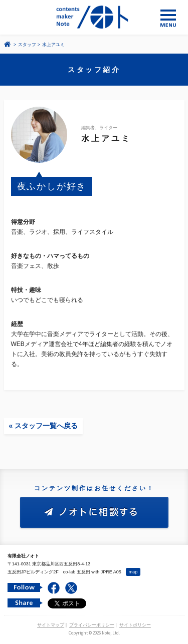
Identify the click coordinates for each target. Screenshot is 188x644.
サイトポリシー (135, 625)
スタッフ (27, 45)
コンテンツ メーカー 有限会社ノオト (94, 17)
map (133, 572)
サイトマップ (51, 625)
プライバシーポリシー (92, 625)
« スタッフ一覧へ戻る (44, 426)
